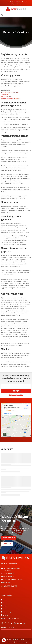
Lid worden (7, 544)
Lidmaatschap (7, 612)
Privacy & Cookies (9, 642)
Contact (5, 615)
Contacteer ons (9, 538)
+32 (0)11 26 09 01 (9, 576)
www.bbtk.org (7, 582)
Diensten (6, 609)
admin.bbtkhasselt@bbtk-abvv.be (16, 2)
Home (5, 600)
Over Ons (6, 603)
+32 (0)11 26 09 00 (16, 4)
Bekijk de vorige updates (16, 395)
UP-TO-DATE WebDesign (21, 642)
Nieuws (5, 606)
